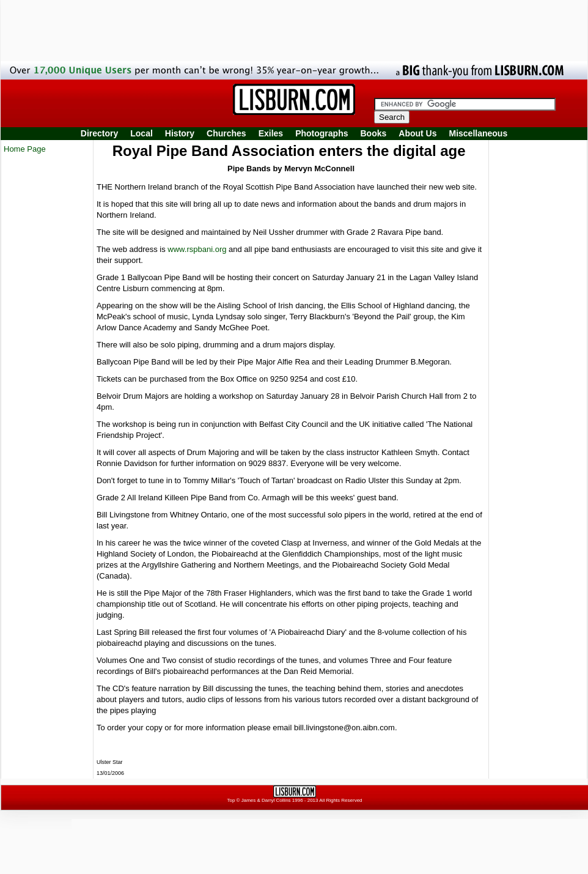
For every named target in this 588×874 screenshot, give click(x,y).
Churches (226, 133)
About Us (417, 133)
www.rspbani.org (197, 249)
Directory (99, 133)
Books (373, 133)
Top (231, 800)
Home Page (25, 149)
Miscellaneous (479, 133)
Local (141, 133)
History (180, 133)
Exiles (271, 133)
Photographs (322, 133)
